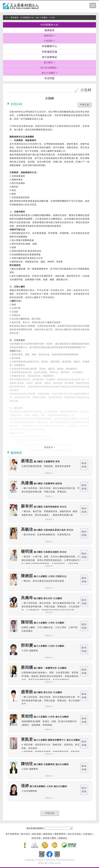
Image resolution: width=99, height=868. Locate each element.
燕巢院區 (48, 36)
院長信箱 (36, 838)
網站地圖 (37, 834)
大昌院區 (48, 41)
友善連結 (88, 834)
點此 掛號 (84, 465)
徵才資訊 (25, 834)
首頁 (7, 18)
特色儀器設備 (50, 52)
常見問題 (50, 78)
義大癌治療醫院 (48, 68)
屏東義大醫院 (50, 838)
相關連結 (63, 838)
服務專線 (48, 834)
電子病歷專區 (50, 57)
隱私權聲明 (60, 834)
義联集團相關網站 (35, 828)
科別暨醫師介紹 (49, 25)
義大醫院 (48, 63)
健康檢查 (50, 30)
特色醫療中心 (50, 46)
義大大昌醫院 (48, 73)
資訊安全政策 (74, 834)
